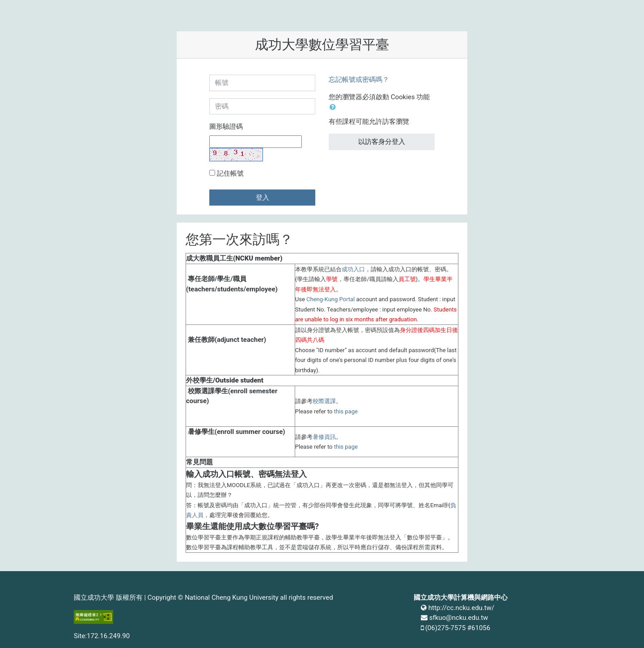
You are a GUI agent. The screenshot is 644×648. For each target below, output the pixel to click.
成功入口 (353, 269)
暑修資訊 (324, 437)
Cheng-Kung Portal (330, 299)
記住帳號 (230, 173)
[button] (335, 107)
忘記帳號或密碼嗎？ (359, 80)
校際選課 (324, 401)
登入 (263, 198)
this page (346, 411)
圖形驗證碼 (226, 126)
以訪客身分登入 (382, 142)
